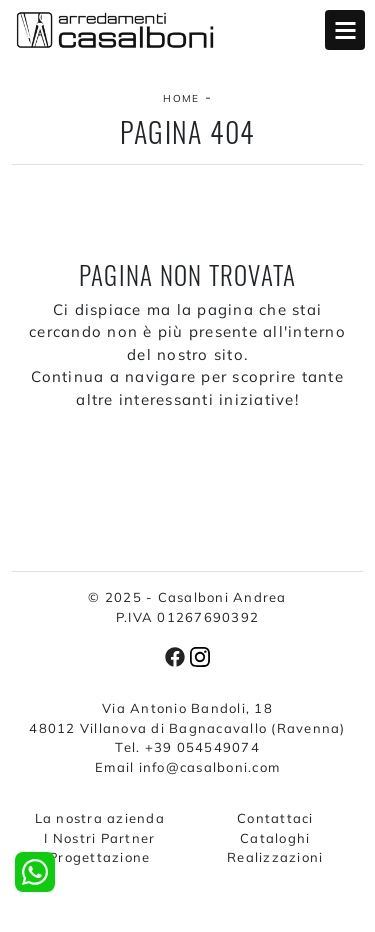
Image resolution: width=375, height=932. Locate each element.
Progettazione (99, 857)
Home (181, 98)
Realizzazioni (275, 857)
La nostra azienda (100, 818)
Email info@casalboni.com (187, 767)
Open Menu (345, 30)
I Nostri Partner (99, 838)
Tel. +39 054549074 (187, 747)
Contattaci (275, 818)
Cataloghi (275, 838)
